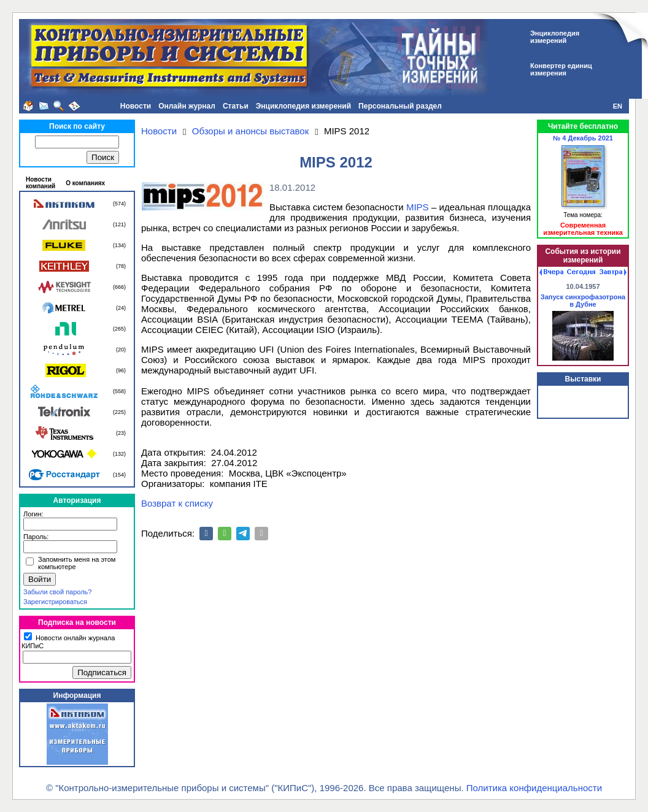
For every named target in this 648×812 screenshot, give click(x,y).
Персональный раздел (400, 106)
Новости (136, 106)
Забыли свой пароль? (57, 592)
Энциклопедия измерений (303, 106)
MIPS (418, 207)
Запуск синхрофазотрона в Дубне (583, 301)
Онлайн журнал (187, 106)
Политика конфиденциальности (534, 788)
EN (618, 106)
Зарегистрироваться (55, 602)
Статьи (236, 106)
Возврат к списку (177, 503)
